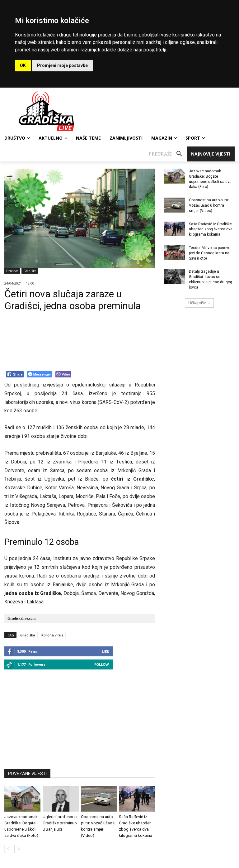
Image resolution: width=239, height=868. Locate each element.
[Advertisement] (80, 716)
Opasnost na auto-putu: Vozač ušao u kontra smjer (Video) (209, 205)
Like (105, 651)
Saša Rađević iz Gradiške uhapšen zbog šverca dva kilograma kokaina (211, 229)
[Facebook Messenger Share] (40, 374)
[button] (168, 154)
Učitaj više (199, 303)
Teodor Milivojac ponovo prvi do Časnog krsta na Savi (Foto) (210, 253)
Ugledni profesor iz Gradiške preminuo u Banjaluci (60, 823)
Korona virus (52, 635)
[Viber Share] (63, 374)
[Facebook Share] (15, 374)
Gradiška (30, 271)
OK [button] (23, 65)
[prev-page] (8, 849)
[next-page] (18, 849)
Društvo (12, 271)
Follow (102, 664)
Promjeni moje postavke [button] (62, 65)
